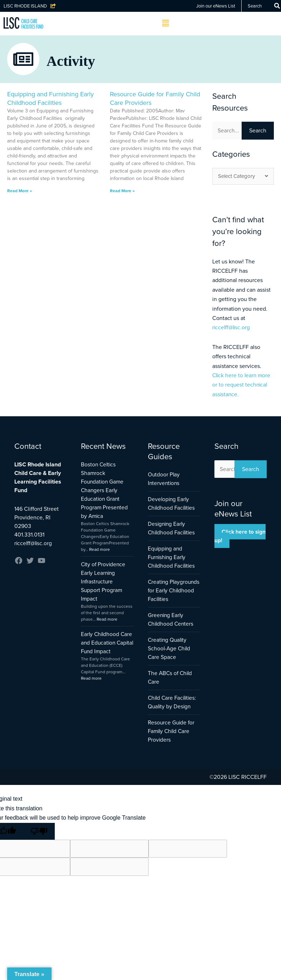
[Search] (277, 6)
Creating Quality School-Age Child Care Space (170, 657)
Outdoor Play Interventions (164, 479)
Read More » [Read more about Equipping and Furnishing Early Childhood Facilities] (20, 191)
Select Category (243, 176)
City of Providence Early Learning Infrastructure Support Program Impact (104, 582)
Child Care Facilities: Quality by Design (174, 711)
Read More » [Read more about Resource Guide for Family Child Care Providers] (122, 191)
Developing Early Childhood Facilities (173, 504)
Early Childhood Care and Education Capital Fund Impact (106, 643)
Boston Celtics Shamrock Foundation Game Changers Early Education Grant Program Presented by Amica (105, 491)
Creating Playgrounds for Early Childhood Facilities (168, 595)
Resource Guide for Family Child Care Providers (155, 98)
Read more (100, 550)
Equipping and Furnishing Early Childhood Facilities (50, 98)
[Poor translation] (39, 840)
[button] (166, 24)
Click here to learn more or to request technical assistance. (242, 385)
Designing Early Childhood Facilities (173, 528)
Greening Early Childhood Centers (171, 628)
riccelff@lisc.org (232, 328)
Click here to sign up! (240, 537)
